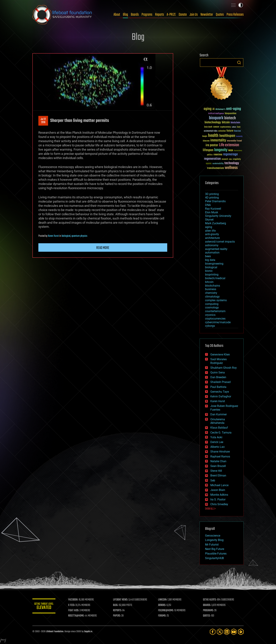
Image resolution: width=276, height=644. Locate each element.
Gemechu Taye (220, 392)
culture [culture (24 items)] (234, 127)
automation (212, 253)
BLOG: (117, 605)
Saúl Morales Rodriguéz (219, 361)
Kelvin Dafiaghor (221, 396)
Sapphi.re (88, 632)
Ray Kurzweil (213, 209)
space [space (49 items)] (209, 163)
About (117, 15)
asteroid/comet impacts (220, 242)
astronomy (212, 245)
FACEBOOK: (75, 600)
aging (209, 227)
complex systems (216, 300)
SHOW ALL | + (210, 509)
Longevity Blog (214, 540)
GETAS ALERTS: (210, 600)
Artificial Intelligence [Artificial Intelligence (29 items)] (216, 114)
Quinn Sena (218, 372)
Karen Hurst (53, 236)
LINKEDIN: (163, 600)
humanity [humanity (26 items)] (239, 137)
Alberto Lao (217, 447)
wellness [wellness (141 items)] (231, 168)
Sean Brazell (218, 466)
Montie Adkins (219, 495)
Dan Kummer (219, 414)
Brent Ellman (218, 476)
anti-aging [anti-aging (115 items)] (234, 109)
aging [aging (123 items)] (208, 109)
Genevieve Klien (220, 354)
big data (210, 260)
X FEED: (73, 605)
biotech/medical (215, 278)
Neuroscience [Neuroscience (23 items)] (238, 151)
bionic (209, 271)
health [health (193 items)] (213, 136)
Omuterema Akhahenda (218, 421)
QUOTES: (207, 616)
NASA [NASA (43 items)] (231, 151)
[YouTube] (234, 632)
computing (212, 304)
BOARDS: (207, 605)
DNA (208, 205)
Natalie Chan (218, 461)
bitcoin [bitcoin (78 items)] (226, 123)
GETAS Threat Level (45, 607)
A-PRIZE (171, 15)
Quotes (220, 15)
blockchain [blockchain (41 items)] (235, 123)
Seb (213, 480)
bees (208, 256)
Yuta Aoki (216, 437)
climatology (212, 297)
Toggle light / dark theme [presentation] (241, 5)
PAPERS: (118, 616)
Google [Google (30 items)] (205, 136)
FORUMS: (163, 616)
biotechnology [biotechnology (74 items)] (213, 123)
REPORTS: (119, 611)
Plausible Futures (216, 554)
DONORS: (163, 605)
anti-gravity (212, 234)
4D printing (212, 198)
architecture (212, 238)
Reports (159, 15)
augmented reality (216, 249)
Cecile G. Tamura (221, 433)
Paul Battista (218, 387)
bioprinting (212, 275)
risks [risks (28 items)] (230, 159)
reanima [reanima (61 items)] (218, 155)
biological (66, 236)
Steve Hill (216, 471)
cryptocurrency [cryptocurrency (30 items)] (225, 127)
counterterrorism (215, 311)
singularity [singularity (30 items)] (237, 159)
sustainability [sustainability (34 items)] (218, 164)
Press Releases (235, 15)
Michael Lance (219, 485)
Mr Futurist (212, 545)
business (211, 289)
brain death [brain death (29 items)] (208, 127)
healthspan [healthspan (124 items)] (227, 136)
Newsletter (207, 15)
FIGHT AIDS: (75, 611)
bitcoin (209, 282)
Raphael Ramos (220, 456)
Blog (125, 15)
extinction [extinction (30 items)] (222, 131)
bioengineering (214, 264)
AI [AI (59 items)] (214, 109)
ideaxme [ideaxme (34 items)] (206, 141)
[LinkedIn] (227, 632)
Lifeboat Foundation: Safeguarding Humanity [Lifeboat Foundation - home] (62, 15)
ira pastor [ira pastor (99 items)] (212, 145)
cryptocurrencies (215, 319)
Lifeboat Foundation (55, 632)
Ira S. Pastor (218, 499)
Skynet (209, 220)
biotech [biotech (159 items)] (230, 118)
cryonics (210, 315)
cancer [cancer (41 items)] (216, 127)
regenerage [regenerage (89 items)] (230, 154)
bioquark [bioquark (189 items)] (216, 118)
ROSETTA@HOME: (78, 616)
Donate (183, 15)
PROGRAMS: (209, 611)
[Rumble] (241, 632)
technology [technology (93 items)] (232, 163)
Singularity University (218, 216)
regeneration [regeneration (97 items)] (212, 159)
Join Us (194, 15)
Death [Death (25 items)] (239, 127)
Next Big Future (215, 549)
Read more (103, 248)
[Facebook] (213, 632)
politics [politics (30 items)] (210, 155)
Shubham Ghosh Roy (224, 368)
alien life (210, 231)
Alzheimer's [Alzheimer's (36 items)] (220, 109)
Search (239, 63)
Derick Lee (217, 442)
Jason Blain (218, 490)
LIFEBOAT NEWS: (122, 600)
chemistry (211, 293)
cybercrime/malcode (218, 322)
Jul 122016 (43, 121)
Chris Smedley (219, 504)
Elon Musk (212, 212)
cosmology (212, 307)
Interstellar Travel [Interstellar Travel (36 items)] (234, 141)
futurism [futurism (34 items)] (237, 131)
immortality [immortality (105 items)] (218, 140)
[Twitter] (220, 632)
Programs (147, 15)
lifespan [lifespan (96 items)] (208, 150)
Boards (135, 15)
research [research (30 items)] (225, 159)
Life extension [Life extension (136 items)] (229, 145)
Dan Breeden (218, 377)
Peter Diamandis (215, 201)
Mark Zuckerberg (216, 223)
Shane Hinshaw (220, 452)
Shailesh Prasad (220, 382)
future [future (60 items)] (230, 131)
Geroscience (213, 536)
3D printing (212, 194)
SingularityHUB (214, 558)
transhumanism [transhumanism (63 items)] (215, 168)
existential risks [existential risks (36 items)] (211, 131)
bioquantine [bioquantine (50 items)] (231, 113)
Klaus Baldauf (219, 428)
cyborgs (210, 326)
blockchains (213, 286)
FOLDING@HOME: (167, 611)
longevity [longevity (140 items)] (221, 150)
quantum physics (79, 236)
